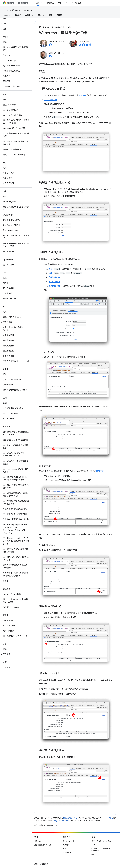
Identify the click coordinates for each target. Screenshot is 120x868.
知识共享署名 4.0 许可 (71, 818)
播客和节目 (67, 852)
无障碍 (59, 15)
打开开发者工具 (50, 100)
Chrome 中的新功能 (73, 3)
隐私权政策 (44, 864)
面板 (69, 27)
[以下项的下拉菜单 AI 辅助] (33, 15)
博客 (60, 3)
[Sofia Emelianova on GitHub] (50, 57)
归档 (65, 849)
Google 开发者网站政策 (61, 821)
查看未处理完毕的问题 (43, 845)
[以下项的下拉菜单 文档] (42, 3)
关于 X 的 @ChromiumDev (101, 841)
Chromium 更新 (69, 841)
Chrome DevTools (22, 10)
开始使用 (18, 15)
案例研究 (51, 3)
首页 (41, 27)
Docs (6, 10)
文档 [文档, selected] (38, 3)
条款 (36, 864)
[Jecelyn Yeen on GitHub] (84, 45)
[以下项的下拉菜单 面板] (44, 15)
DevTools (7, 15)
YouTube (95, 845)
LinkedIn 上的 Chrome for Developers (101, 850)
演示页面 (82, 96)
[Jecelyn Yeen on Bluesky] (87, 45)
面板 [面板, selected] (40, 15)
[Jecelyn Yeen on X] (80, 45)
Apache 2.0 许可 (107, 818)
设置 (51, 15)
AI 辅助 (28, 15)
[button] (15, 24)
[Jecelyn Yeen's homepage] (90, 45)
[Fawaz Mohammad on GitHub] (50, 45)
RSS (93, 854)
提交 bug (38, 841)
